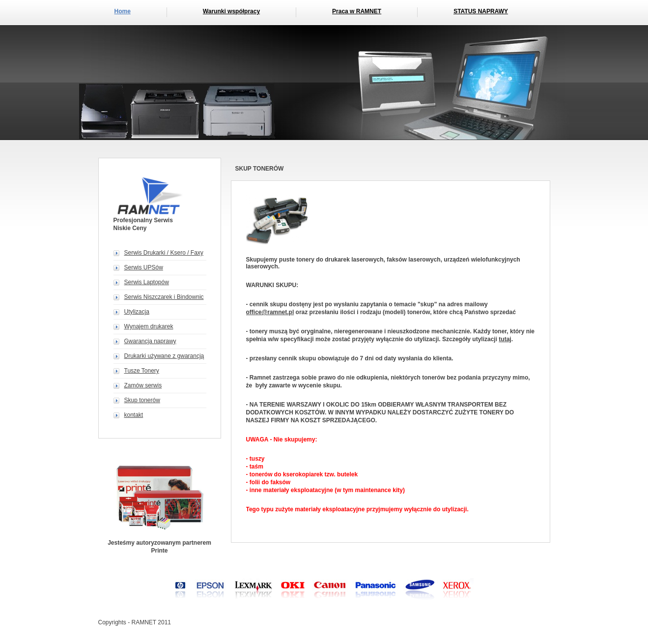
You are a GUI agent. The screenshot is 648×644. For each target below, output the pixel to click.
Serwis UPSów (144, 267)
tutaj (505, 339)
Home (123, 11)
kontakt (134, 415)
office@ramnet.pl (270, 312)
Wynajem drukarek (149, 326)
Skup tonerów (142, 400)
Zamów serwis (143, 385)
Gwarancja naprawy (150, 341)
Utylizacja (137, 312)
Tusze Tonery (142, 371)
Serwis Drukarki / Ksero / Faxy (164, 253)
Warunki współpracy (231, 11)
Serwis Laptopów (147, 282)
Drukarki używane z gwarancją (164, 356)
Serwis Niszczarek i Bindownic (164, 297)
